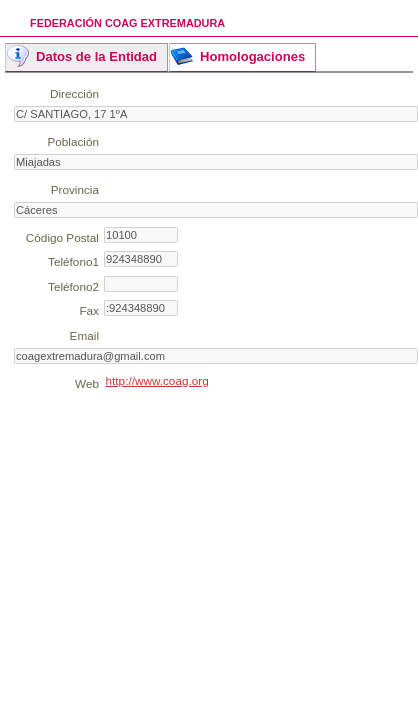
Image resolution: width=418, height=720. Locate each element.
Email (84, 335)
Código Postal (62, 237)
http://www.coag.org (157, 380)
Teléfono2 (73, 286)
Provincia (75, 189)
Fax (89, 310)
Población (73, 141)
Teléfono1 (73, 261)
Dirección (74, 93)
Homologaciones (252, 56)
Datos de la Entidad (96, 56)
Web (87, 383)
